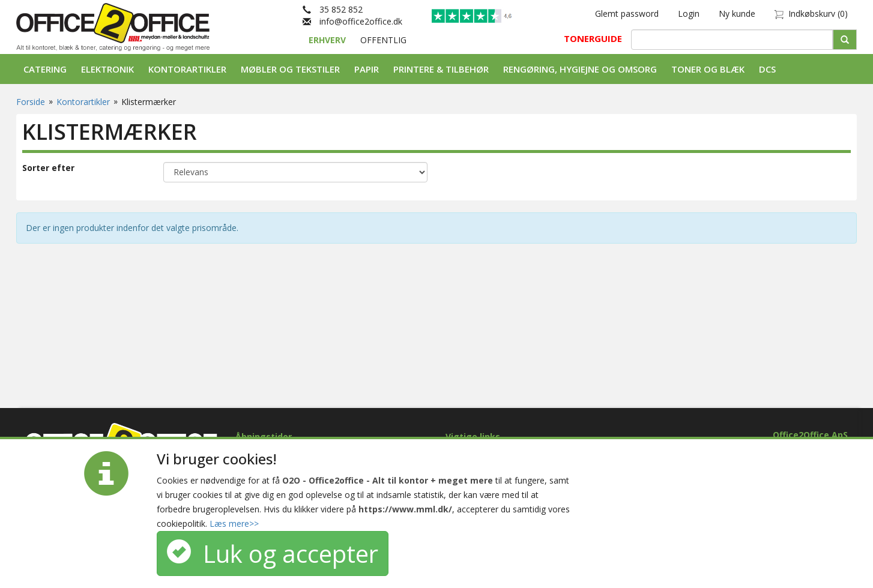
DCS (767, 69)
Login (689, 13)
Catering (45, 69)
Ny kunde (737, 13)
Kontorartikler (187, 69)
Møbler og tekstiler (290, 69)
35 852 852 (333, 9)
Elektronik (107, 69)
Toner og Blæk (708, 69)
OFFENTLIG (383, 40)
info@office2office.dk (352, 21)
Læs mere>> (234, 523)
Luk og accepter (273, 553)
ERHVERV (328, 40)
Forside (31, 102)
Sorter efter (48, 168)
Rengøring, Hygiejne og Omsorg (580, 69)
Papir (367, 69)
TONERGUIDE (593, 38)
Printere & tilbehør (441, 69)
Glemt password (627, 13)
